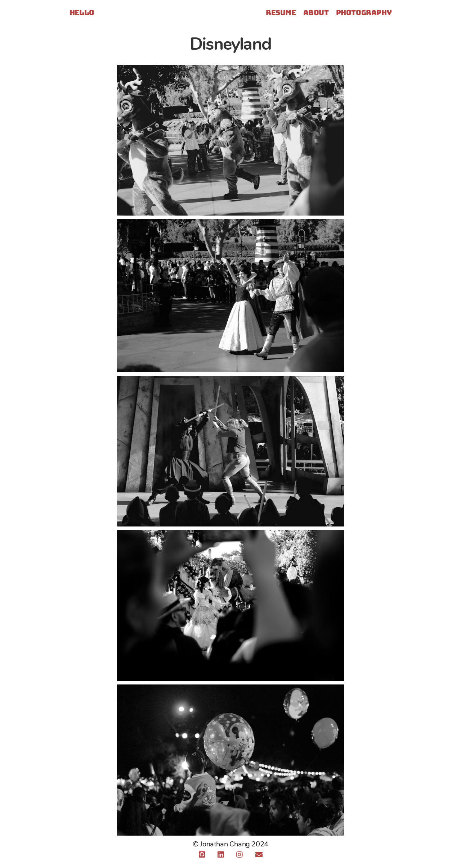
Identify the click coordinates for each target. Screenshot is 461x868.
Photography (364, 13)
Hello (82, 13)
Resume (281, 13)
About (316, 13)
